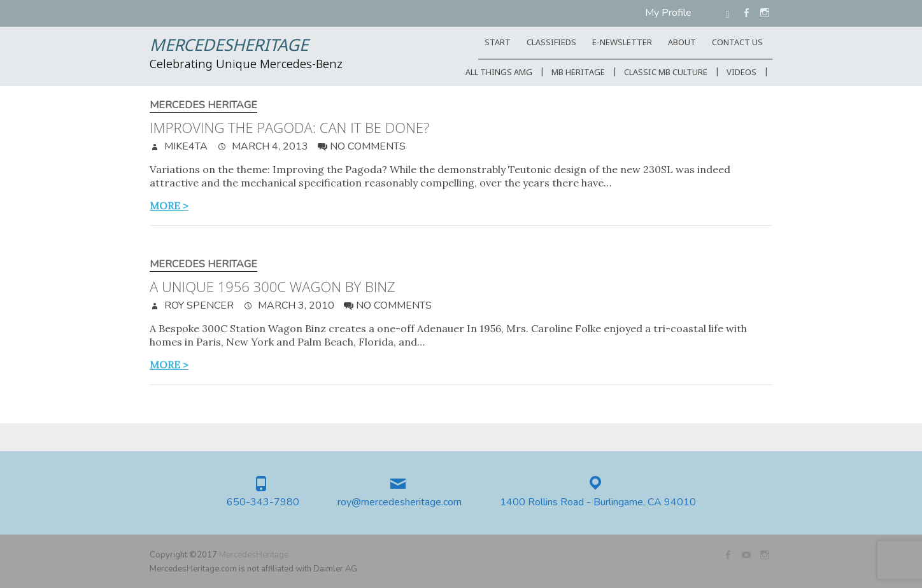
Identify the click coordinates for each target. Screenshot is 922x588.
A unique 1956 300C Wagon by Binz (273, 286)
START (498, 43)
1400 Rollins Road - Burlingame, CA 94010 (598, 502)
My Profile (668, 13)
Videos (741, 73)
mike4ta (185, 146)
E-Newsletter (622, 43)
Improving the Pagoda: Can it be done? (289, 127)
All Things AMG (499, 73)
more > (169, 206)
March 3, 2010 (295, 305)
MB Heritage (578, 73)
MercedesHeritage (229, 46)
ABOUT (682, 43)
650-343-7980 (263, 502)
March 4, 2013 (269, 146)
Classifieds (551, 43)
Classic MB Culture (666, 73)
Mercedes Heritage (203, 105)
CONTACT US (737, 43)
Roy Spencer (198, 305)
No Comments (368, 146)
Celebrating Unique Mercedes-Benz (246, 65)
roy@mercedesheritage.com (400, 502)
